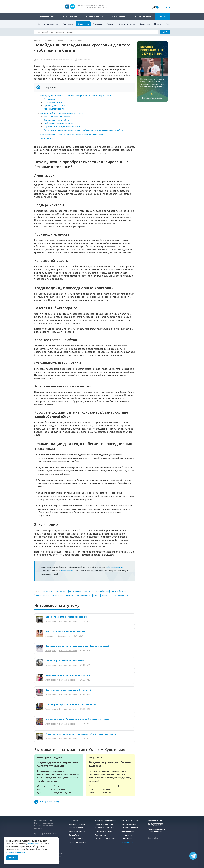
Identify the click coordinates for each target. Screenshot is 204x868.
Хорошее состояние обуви (57, 120)
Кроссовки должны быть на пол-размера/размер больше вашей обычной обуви (84, 130)
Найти (165, 32)
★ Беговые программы (105, 828)
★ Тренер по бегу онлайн (106, 821)
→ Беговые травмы (129, 828)
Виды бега (145, 24)
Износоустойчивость (54, 109)
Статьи (162, 16)
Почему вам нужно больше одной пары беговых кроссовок (77, 719)
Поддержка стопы (53, 102)
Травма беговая (102, 591)
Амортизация (50, 99)
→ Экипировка (127, 842)
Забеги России (46, 16)
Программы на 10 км (104, 831)
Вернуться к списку (47, 802)
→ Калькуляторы (128, 824)
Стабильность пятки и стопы (58, 123)
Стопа (96, 595)
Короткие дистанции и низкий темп (62, 127)
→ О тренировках (129, 831)
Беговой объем (121, 595)
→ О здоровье (127, 835)
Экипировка (83, 24)
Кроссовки (88, 591)
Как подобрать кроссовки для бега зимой (68, 690)
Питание (111, 24)
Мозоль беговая (119, 591)
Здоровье (98, 24)
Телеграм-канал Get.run (48, 834)
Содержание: (49, 88)
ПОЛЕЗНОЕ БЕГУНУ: (129, 821)
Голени (38, 595)
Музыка (158, 24)
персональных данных (17, 852)
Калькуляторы (143, 16)
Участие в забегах (127, 24)
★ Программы (70, 16)
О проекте (73, 821)
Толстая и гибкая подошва (57, 117)
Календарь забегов (77, 824)
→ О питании (127, 839)
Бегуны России (75, 835)
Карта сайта (153, 838)
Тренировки (68, 24)
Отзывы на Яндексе (77, 842)
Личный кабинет (76, 839)
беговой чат (67, 571)
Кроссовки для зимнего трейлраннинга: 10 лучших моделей (77, 646)
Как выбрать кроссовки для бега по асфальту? (71, 705)
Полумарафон (101, 835)
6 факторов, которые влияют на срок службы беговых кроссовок (81, 734)
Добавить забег (76, 828)
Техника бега (107, 595)
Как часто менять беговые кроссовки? (66, 617)
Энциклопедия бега (77, 831)
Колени (46, 595)
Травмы (169, 24)
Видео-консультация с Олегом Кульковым (110, 775)
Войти (167, 7)
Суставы (70, 595)
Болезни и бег (64, 636)
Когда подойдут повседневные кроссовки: (62, 113)
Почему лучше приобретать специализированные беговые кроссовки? (76, 96)
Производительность (55, 106)
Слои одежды (60, 591)
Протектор (47, 591)
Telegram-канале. (114, 567)
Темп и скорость (83, 595)
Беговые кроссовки (68, 621)
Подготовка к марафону (105, 839)
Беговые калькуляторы (48, 24)
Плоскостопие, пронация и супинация (65, 631)
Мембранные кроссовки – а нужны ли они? (68, 675)
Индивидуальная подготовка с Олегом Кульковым (59, 775)
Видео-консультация (104, 824)
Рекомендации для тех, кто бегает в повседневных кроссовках (72, 134)
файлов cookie (34, 844)
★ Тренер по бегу (94, 16)
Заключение (46, 139)
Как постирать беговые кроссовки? (65, 661)
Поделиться (84, 60)
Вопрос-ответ (119, 16)
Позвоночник (58, 595)
